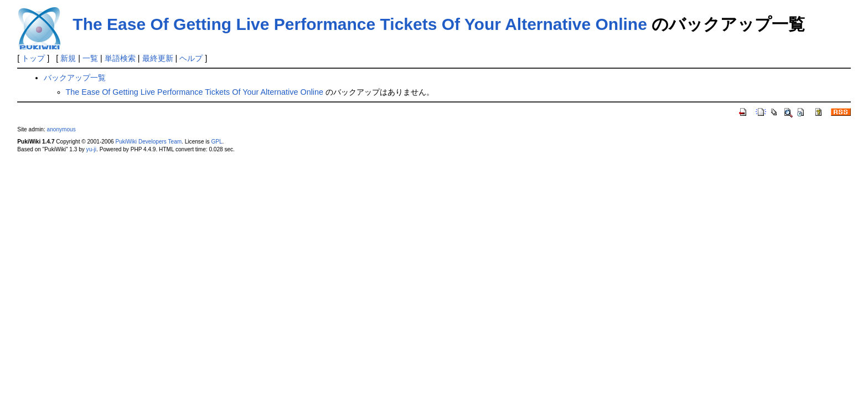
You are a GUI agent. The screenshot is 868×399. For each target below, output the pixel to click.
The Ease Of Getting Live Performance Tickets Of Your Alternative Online (360, 24)
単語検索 (120, 58)
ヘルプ (191, 58)
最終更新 (158, 58)
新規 (68, 58)
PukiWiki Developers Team (148, 142)
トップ (33, 58)
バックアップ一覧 (75, 78)
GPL (216, 142)
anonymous (61, 129)
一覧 (90, 58)
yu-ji (91, 149)
